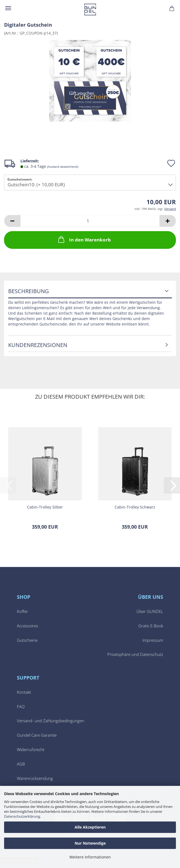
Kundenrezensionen (38, 345)
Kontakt (24, 692)
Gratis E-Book (151, 626)
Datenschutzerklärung (22, 816)
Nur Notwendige (90, 843)
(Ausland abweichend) (63, 167)
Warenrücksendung (35, 778)
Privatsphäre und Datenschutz (135, 654)
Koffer (22, 611)
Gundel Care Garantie (37, 735)
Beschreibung (29, 291)
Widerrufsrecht (31, 750)
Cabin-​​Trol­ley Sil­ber (45, 507)
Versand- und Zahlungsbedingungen (51, 721)
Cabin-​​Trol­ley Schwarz (135, 507)
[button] (12, 221)
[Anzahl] (90, 221)
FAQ (21, 707)
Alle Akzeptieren (90, 827)
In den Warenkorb (84, 239)
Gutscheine (27, 640)
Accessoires (28, 626)
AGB (21, 764)
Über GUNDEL (150, 611)
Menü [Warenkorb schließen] (8, 8)
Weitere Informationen (90, 857)
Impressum (153, 640)
